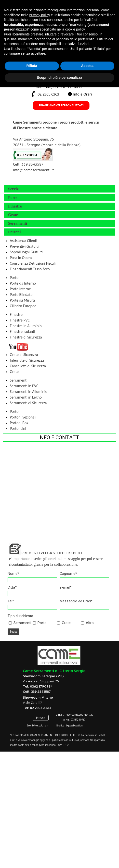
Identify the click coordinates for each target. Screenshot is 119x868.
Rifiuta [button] (32, 846)
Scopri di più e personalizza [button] (59, 858)
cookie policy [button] (75, 810)
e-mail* (66, 587)
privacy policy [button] (40, 795)
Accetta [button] (87, 846)
